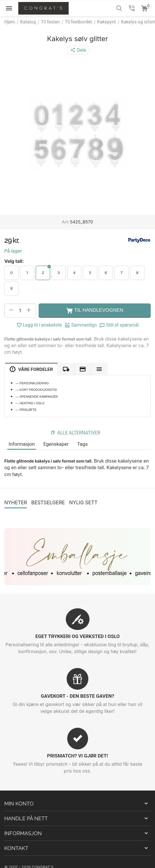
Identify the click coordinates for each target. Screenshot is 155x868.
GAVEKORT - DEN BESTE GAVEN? (77, 696)
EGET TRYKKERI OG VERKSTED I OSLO (77, 636)
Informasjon (22, 444)
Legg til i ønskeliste (39, 325)
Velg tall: (14, 261)
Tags (83, 444)
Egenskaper (56, 444)
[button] (78, 50)
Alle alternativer (79, 433)
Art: (66, 222)
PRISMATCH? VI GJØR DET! (78, 756)
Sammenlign (81, 325)
